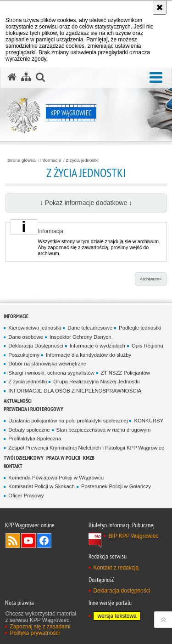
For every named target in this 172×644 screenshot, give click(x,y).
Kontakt (13, 466)
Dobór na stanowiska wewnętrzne (47, 364)
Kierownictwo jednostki (35, 328)
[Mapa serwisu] (26, 77)
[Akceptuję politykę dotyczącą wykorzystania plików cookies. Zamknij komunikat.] (160, 7)
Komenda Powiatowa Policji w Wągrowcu (56, 478)
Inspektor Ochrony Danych (80, 337)
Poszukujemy (24, 355)
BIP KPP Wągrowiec (133, 536)
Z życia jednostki (82, 160)
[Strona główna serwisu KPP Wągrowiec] (12, 77)
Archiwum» (150, 279)
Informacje (51, 160)
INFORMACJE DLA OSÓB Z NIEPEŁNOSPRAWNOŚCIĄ (75, 391)
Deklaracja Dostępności (36, 346)
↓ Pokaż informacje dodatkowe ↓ (86, 203)
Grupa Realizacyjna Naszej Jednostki (96, 382)
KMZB (89, 458)
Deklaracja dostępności (122, 591)
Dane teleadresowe (90, 328)
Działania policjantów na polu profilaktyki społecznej (68, 421)
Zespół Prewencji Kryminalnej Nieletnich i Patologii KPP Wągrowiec (86, 448)
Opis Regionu (147, 346)
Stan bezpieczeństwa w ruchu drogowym (104, 430)
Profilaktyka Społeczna (35, 439)
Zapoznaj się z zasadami (40, 627)
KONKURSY (149, 421)
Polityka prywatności (35, 633)
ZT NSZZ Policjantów (125, 373)
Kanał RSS (13, 541)
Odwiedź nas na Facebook (44, 541)
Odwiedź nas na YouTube (28, 541)
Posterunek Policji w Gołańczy (116, 486)
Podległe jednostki (140, 328)
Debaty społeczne (29, 430)
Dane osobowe (26, 337)
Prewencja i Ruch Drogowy (33, 409)
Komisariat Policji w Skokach (42, 486)
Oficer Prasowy (26, 496)
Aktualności (18, 401)
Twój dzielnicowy (24, 458)
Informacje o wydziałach (97, 346)
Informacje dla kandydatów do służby (89, 355)
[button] (156, 78)
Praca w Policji (63, 458)
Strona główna (22, 160)
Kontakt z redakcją (116, 568)
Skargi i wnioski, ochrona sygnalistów (51, 373)
